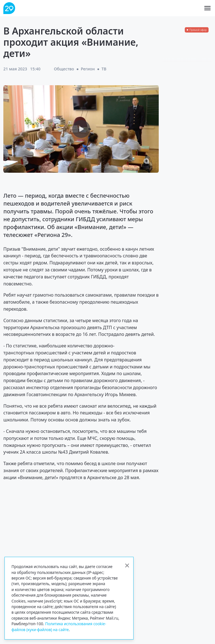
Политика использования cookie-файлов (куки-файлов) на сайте (59, 626)
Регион (88, 69)
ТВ (104, 69)
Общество (64, 69)
